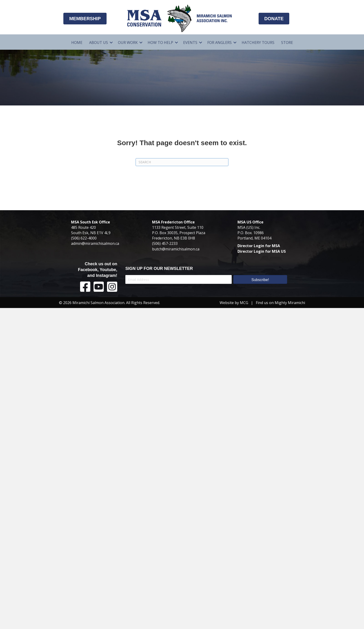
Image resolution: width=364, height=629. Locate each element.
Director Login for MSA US (262, 251)
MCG (244, 303)
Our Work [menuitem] (128, 43)
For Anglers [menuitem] (219, 43)
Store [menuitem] (287, 43)
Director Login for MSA (259, 246)
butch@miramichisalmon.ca (176, 249)
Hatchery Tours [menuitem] (258, 43)
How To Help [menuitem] (160, 43)
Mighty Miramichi (290, 303)
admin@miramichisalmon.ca (95, 243)
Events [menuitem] (190, 43)
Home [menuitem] (77, 43)
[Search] (182, 162)
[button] (111, 43)
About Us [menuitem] (99, 43)
